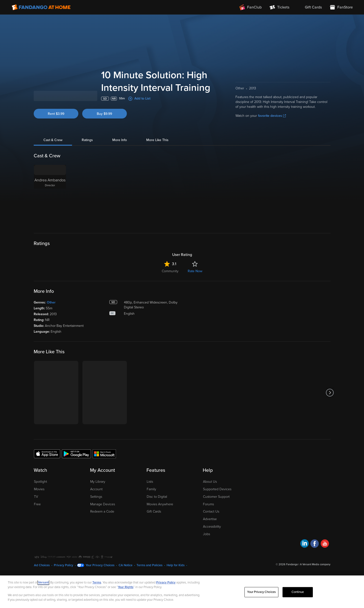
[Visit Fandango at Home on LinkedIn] (304, 558)
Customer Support (216, 510)
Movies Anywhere (160, 518)
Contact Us (211, 525)
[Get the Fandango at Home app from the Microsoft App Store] (104, 467)
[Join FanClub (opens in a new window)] (251, 7)
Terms (97, 583)
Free (37, 518)
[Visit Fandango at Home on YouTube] (325, 558)
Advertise (210, 532)
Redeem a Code (102, 525)
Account (96, 502)
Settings (96, 510)
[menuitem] (309, 7)
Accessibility (212, 540)
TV (36, 510)
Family (151, 502)
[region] (182, 592)
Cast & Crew (53, 153)
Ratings (87, 153)
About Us (210, 495)
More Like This (157, 153)
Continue (298, 592)
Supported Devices (217, 502)
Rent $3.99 (56, 127)
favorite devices (272, 129)
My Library (98, 495)
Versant (43, 583)
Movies (39, 502)
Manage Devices (103, 518)
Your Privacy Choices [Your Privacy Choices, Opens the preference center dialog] (261, 592)
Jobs (206, 547)
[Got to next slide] (330, 406)
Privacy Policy (166, 583)
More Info (120, 153)
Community (170, 284)
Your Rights (126, 587)
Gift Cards (154, 525)
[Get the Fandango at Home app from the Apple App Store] (47, 467)
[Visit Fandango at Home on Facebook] (315, 558)
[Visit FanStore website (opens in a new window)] (341, 7)
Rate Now (195, 284)
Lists (150, 495)
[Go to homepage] (41, 7)
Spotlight (40, 495)
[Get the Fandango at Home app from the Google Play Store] (76, 467)
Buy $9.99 (104, 127)
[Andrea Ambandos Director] (50, 209)
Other (51, 316)
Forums (208, 518)
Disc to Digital (157, 510)
